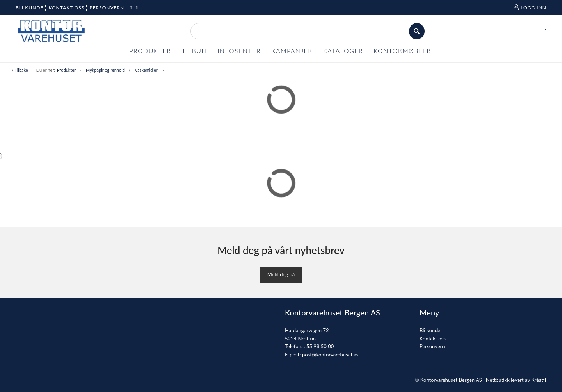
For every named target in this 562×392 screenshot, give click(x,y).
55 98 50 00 (320, 346)
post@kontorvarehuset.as (330, 355)
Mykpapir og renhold (105, 70)
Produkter (66, 70)
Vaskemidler (147, 70)
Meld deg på (281, 274)
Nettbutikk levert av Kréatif (516, 380)
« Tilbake (20, 70)
